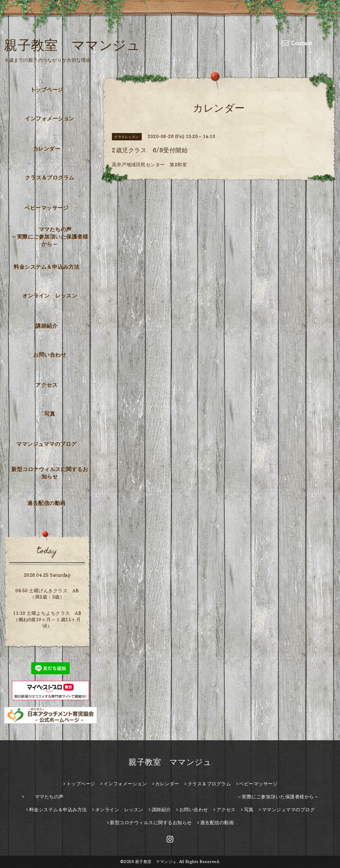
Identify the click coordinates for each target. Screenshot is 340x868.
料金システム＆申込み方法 (46, 267)
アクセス (46, 385)
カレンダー (47, 149)
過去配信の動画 (46, 503)
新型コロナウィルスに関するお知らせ (50, 473)
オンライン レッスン (50, 296)
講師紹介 (46, 326)
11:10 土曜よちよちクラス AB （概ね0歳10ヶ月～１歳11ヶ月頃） (47, 619)
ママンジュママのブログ (46, 444)
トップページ (47, 90)
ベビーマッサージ (46, 208)
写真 (50, 414)
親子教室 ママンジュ (72, 45)
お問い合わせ (50, 355)
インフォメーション (50, 118)
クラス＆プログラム (50, 178)
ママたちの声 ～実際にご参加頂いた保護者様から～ (52, 237)
